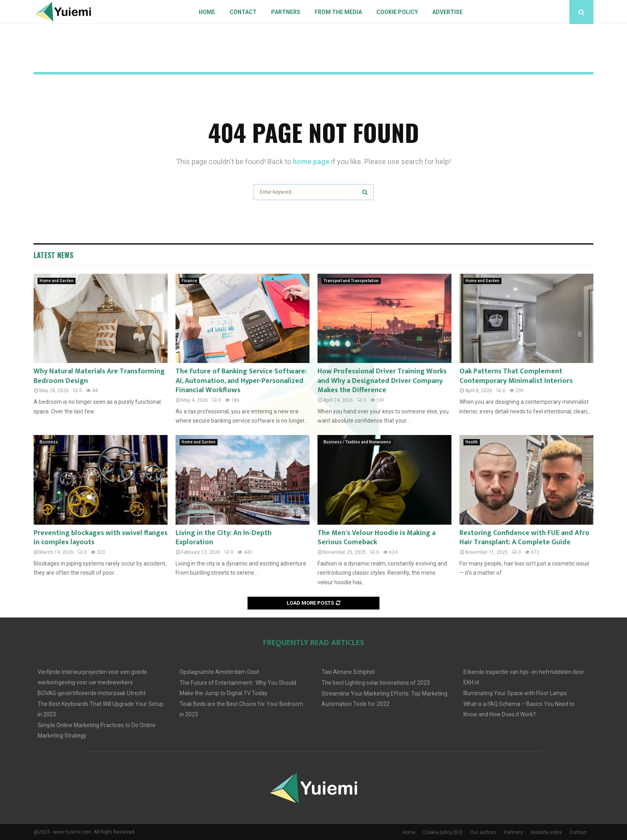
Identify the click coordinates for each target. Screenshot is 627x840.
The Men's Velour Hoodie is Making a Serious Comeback (376, 538)
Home (207, 12)
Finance (189, 281)
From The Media (338, 12)
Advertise (447, 12)
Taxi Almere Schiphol (348, 672)
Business (49, 442)
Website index (546, 832)
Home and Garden (57, 281)
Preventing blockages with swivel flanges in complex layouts (101, 538)
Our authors (483, 832)
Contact (243, 12)
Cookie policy (397, 12)
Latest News (53, 255)
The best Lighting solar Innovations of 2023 (376, 683)
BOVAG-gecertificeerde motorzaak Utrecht (92, 693)
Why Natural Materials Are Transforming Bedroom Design (99, 376)
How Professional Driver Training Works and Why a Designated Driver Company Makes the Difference (382, 381)
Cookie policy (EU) (443, 832)
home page (311, 161)
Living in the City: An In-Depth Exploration (224, 538)
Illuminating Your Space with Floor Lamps (515, 693)
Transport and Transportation (351, 281)
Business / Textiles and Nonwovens (357, 442)
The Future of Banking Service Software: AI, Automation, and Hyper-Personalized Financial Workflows (241, 381)
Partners (286, 12)
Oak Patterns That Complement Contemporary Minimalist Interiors (516, 376)
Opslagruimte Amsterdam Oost (219, 672)
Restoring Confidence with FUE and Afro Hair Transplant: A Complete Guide (524, 538)
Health (472, 442)
